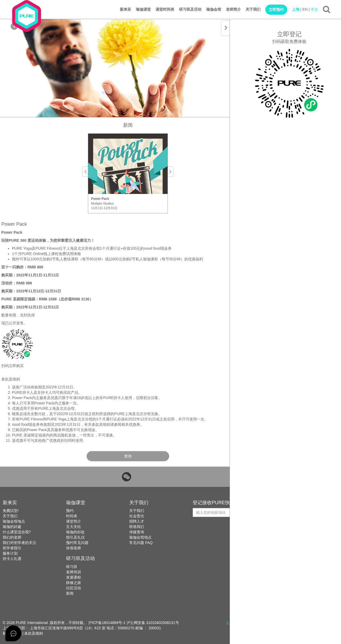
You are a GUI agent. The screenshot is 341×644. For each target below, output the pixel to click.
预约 (70, 511)
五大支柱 (74, 527)
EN (305, 9)
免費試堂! (11, 511)
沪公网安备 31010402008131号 (153, 623)
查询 (128, 456)
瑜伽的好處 (12, 527)
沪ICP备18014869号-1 (107, 623)
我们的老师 (12, 537)
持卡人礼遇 (12, 559)
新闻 (70, 593)
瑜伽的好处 (75, 532)
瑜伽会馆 (214, 9)
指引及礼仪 (75, 537)
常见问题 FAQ (141, 543)
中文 (314, 9)
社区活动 (74, 588)
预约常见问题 (77, 543)
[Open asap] (13, 633)
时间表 (72, 516)
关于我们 (253, 9)
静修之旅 (74, 583)
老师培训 (74, 572)
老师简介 (233, 9)
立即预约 (276, 10)
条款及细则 (34, 633)
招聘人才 (137, 521)
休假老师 (74, 548)
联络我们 (137, 527)
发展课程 (74, 577)
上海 (296, 9)
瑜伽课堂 (143, 9)
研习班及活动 (190, 9)
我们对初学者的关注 (19, 543)
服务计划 (10, 553)
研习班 (72, 567)
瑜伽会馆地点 (14, 521)
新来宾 (125, 9)
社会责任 (137, 516)
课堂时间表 (165, 9)
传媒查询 (137, 532)
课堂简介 (74, 521)
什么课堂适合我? (17, 532)
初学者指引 (12, 548)
